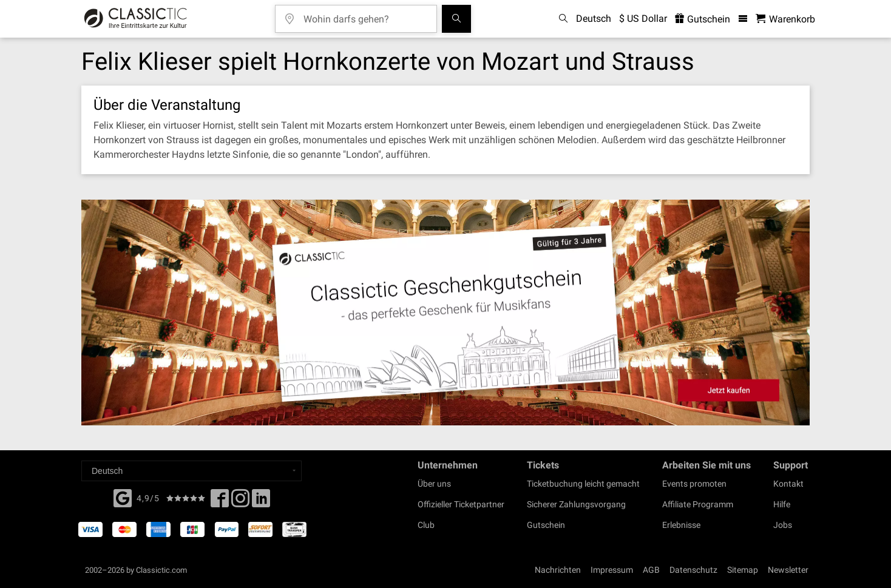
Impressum (612, 570)
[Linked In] (261, 502)
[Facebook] (123, 497)
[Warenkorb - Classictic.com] (785, 19)
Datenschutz (693, 570)
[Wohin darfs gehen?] (365, 15)
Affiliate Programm (698, 504)
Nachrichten (558, 570)
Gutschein (546, 525)
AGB (651, 570)
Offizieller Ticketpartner (461, 504)
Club (426, 525)
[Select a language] (191, 471)
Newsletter (788, 570)
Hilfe (782, 504)
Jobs (783, 525)
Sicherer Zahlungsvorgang (576, 504)
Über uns (434, 484)
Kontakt (788, 484)
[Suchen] (456, 19)
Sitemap (743, 570)
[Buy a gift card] (446, 313)
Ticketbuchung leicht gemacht (583, 484)
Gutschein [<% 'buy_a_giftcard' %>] (703, 19)
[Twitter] (240, 502)
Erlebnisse (681, 525)
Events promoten (694, 484)
